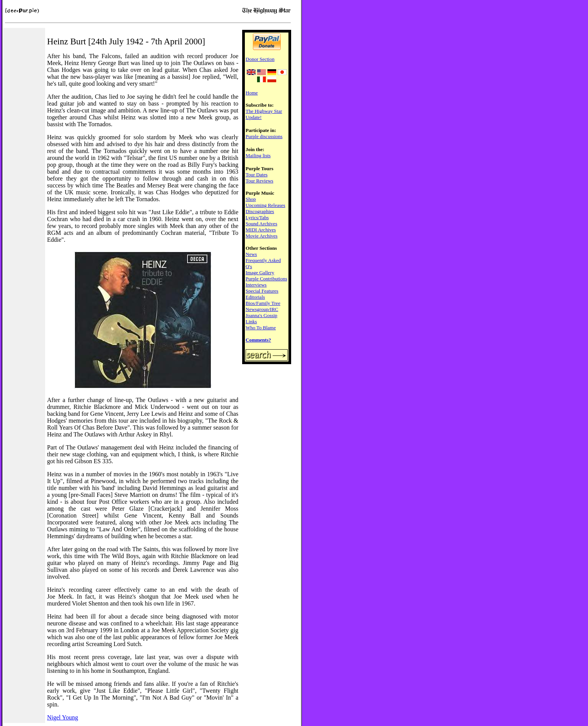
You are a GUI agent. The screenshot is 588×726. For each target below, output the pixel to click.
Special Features (262, 291)
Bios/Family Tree (263, 303)
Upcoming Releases (265, 205)
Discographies (260, 211)
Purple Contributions (266, 279)
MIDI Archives (261, 230)
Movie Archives (261, 236)
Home (252, 93)
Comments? (258, 340)
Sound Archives (261, 224)
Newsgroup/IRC (262, 309)
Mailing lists (258, 155)
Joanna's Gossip (261, 315)
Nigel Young (63, 717)
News (251, 254)
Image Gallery (260, 273)
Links (251, 321)
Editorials (255, 297)
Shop (251, 199)
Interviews (256, 285)
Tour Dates (257, 175)
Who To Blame (261, 328)
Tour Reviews (259, 181)
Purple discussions (264, 136)
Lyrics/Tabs (257, 217)
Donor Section (260, 59)
